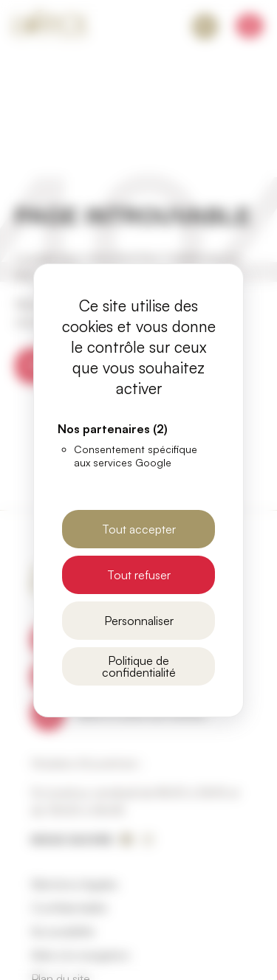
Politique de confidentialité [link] (139, 666)
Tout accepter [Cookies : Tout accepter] (139, 529)
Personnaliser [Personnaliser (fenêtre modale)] (139, 621)
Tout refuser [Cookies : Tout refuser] (139, 575)
